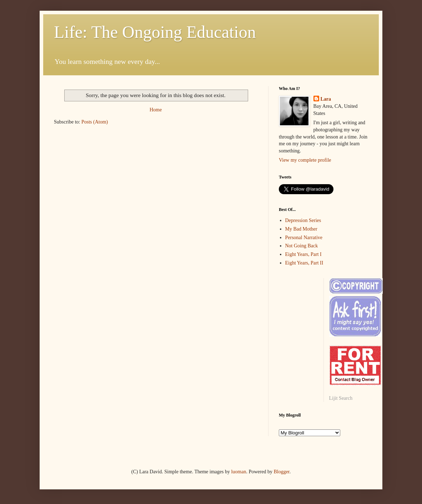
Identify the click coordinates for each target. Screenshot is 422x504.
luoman (238, 472)
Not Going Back (302, 246)
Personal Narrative (304, 238)
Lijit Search (341, 398)
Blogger (281, 472)
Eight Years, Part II (304, 263)
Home (156, 110)
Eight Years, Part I (303, 254)
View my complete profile (305, 160)
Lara (326, 99)
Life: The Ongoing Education (155, 32)
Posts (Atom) (95, 122)
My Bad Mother (301, 229)
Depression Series (303, 220)
